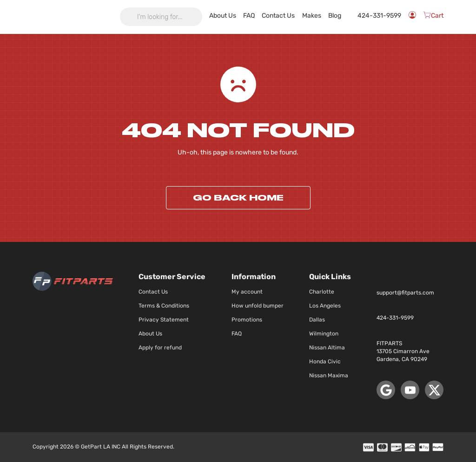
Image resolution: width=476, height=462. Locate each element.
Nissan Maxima (329, 375)
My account (247, 292)
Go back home (238, 198)
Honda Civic (325, 362)
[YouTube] (410, 390)
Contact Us (294, 17)
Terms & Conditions (164, 306)
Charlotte (322, 292)
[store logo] (73, 17)
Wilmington (324, 334)
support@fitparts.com (405, 293)
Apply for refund (160, 348)
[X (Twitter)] (434, 390)
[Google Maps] (386, 390)
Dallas (317, 320)
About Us (245, 17)
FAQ (269, 16)
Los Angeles (325, 306)
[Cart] (433, 17)
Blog (347, 16)
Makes (324, 16)
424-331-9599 (379, 17)
